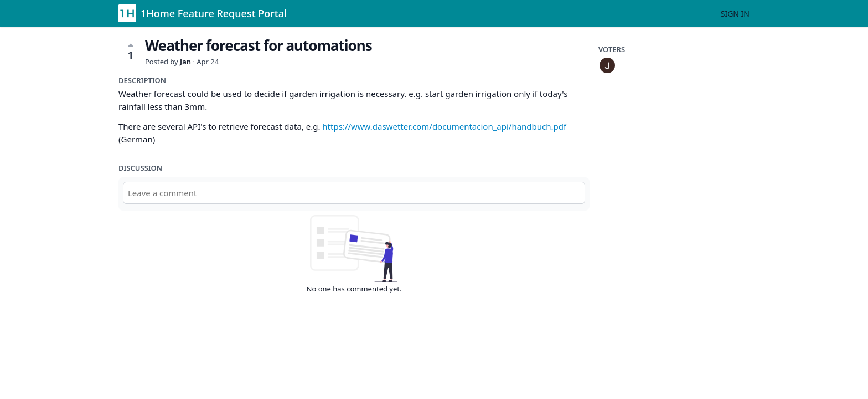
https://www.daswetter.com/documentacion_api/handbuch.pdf (444, 126)
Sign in (735, 14)
